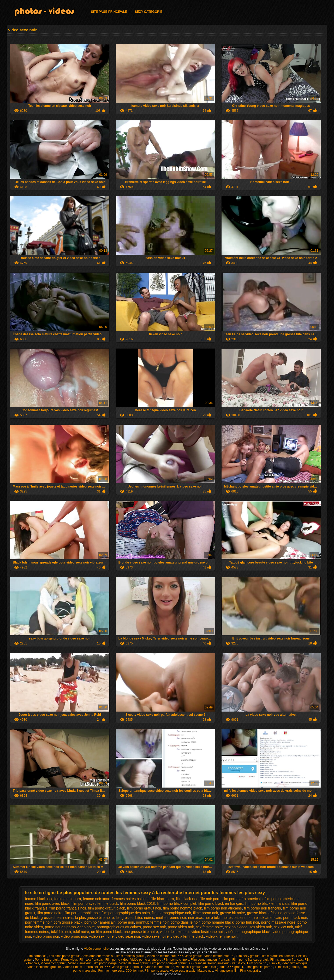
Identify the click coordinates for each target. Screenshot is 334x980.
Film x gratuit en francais (278, 956)
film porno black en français (220, 903)
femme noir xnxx (96, 899)
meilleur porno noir (171, 918)
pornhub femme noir (152, 922)
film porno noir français (263, 908)
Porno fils (137, 967)
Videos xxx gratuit (53, 963)
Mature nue (205, 971)
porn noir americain (100, 922)
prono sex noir (154, 927)
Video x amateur (79, 963)
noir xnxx (195, 918)
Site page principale (109, 12)
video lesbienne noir (207, 932)
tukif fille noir (61, 932)
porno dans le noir (185, 922)
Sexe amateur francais (97, 956)
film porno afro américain (242, 899)
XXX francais (197, 963)
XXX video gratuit (117, 967)
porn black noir (295, 918)
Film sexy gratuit (247, 956)
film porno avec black (52, 903)
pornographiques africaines (119, 927)
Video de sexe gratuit (134, 963)
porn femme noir (38, 922)
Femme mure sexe (111, 971)
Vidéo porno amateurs (146, 960)
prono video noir (181, 927)
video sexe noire (155, 936)
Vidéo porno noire (97, 949)
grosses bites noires (57, 918)
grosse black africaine (265, 913)
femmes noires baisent (130, 899)
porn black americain (264, 918)
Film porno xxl (37, 956)
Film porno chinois (176, 960)
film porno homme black (183, 908)
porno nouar (55, 927)
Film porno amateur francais (211, 960)
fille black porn (162, 899)
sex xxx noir (283, 927)
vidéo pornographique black (248, 932)
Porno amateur (219, 963)
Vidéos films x (73, 967)
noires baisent (234, 918)
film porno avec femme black (95, 903)
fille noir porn (210, 899)
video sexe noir (128, 936)
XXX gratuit (235, 967)
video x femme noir (221, 936)
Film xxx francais (91, 960)
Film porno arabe (156, 971)
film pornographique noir (171, 913)
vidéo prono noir (74, 936)
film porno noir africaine (223, 908)
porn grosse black (68, 922)
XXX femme (134, 971)
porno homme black (217, 922)
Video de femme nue (161, 956)
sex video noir (261, 927)
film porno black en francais (267, 903)
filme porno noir (206, 913)
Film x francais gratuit (130, 956)
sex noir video (236, 927)
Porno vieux (69, 960)
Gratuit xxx (238, 963)
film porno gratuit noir (144, 908)
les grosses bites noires (135, 918)
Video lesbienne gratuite (44, 967)
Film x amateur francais (287, 960)
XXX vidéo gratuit (190, 956)
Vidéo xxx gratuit (214, 967)
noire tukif (213, 918)
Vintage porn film (227, 971)
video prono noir (46, 936)
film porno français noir (68, 908)
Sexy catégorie (149, 12)
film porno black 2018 (137, 903)
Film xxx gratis (250, 971)
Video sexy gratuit (183, 971)
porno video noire (81, 927)
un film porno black (106, 932)
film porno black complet (177, 903)
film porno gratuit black (107, 908)
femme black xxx (39, 899)
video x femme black (187, 936)
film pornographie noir (82, 913)
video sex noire (101, 936)
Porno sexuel (94, 967)
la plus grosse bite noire (94, 918)
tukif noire (81, 932)
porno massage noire (278, 922)
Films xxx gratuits (287, 967)
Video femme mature (219, 956)
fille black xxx (187, 899)
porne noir (126, 922)
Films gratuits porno (259, 967)
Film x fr (274, 963)
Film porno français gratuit (250, 960)
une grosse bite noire (141, 932)
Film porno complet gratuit (168, 963)
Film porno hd (257, 963)
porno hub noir (247, 922)
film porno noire (50, 913)
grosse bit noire (232, 913)
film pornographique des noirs (126, 913)
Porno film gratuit (47, 960)
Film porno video (117, 960)
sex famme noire (209, 927)
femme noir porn (68, 899)
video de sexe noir (175, 932)
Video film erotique (294, 963)
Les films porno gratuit (64, 956)
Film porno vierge (105, 963)
